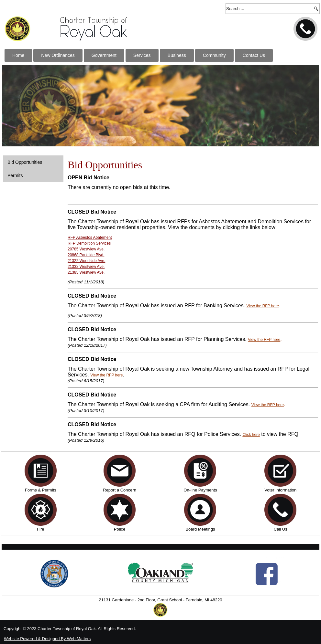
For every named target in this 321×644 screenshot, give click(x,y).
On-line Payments (200, 490)
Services (142, 55)
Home (18, 55)
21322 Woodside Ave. (86, 261)
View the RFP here (263, 306)
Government (104, 55)
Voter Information (280, 490)
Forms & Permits (41, 490)
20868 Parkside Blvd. (86, 255)
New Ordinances (58, 55)
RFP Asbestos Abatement (90, 238)
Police (120, 529)
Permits (15, 175)
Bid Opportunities (25, 162)
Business (177, 55)
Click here (251, 435)
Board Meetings (200, 529)
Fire (40, 529)
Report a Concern (120, 488)
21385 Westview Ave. (86, 272)
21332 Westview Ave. (86, 267)
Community (214, 55)
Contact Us (254, 55)
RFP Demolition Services (89, 243)
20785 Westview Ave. (86, 249)
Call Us (281, 529)
